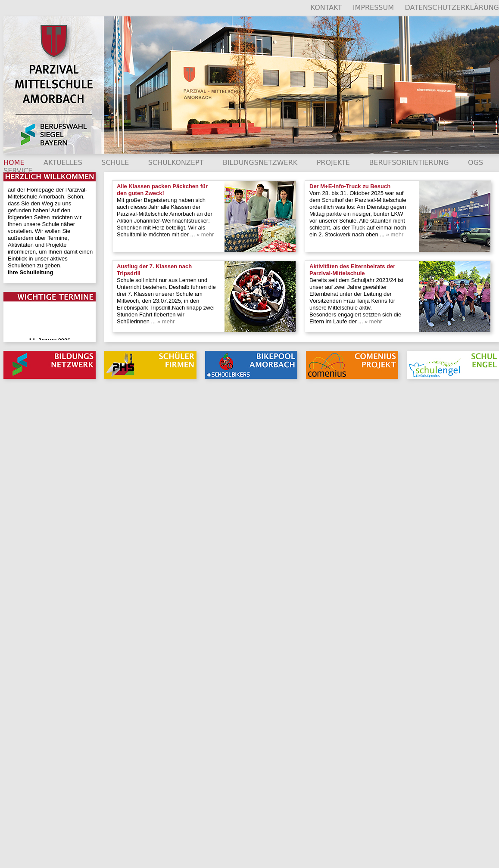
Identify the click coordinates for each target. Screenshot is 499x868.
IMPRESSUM (373, 8)
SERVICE (18, 171)
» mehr (204, 234)
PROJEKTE (333, 163)
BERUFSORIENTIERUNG (409, 163)
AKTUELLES (63, 163)
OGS (476, 163)
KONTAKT (326, 8)
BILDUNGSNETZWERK (260, 163)
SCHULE (115, 163)
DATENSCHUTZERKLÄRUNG (452, 8)
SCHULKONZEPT (176, 163)
